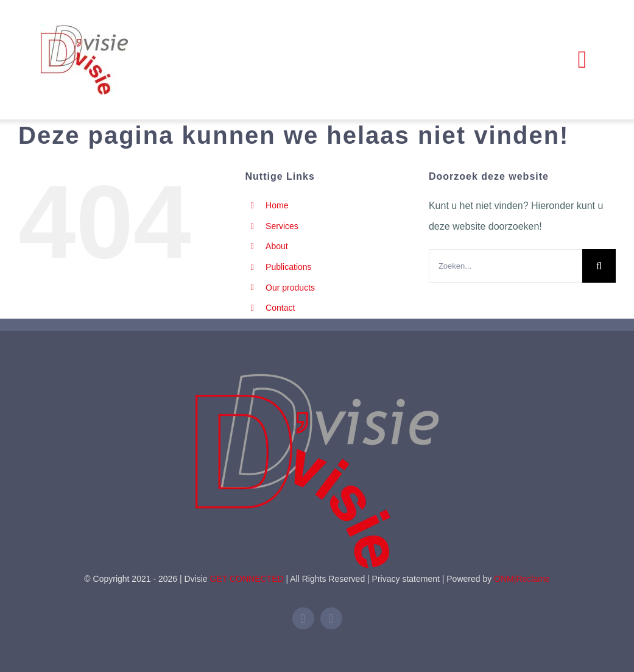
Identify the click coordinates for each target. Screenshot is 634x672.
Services (282, 226)
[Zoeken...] (505, 266)
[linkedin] (303, 618)
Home (277, 205)
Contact (280, 308)
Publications (289, 267)
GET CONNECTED (247, 579)
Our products (290, 288)
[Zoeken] (599, 266)
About (277, 246)
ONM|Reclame (522, 579)
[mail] (331, 618)
